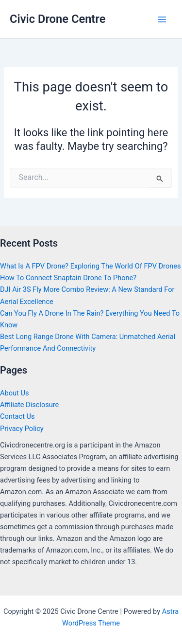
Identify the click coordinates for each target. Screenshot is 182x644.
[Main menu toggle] (162, 19)
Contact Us (17, 416)
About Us (14, 393)
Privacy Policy (22, 429)
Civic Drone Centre (58, 19)
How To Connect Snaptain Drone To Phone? (68, 278)
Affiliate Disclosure (29, 405)
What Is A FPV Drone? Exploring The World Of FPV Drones (91, 266)
